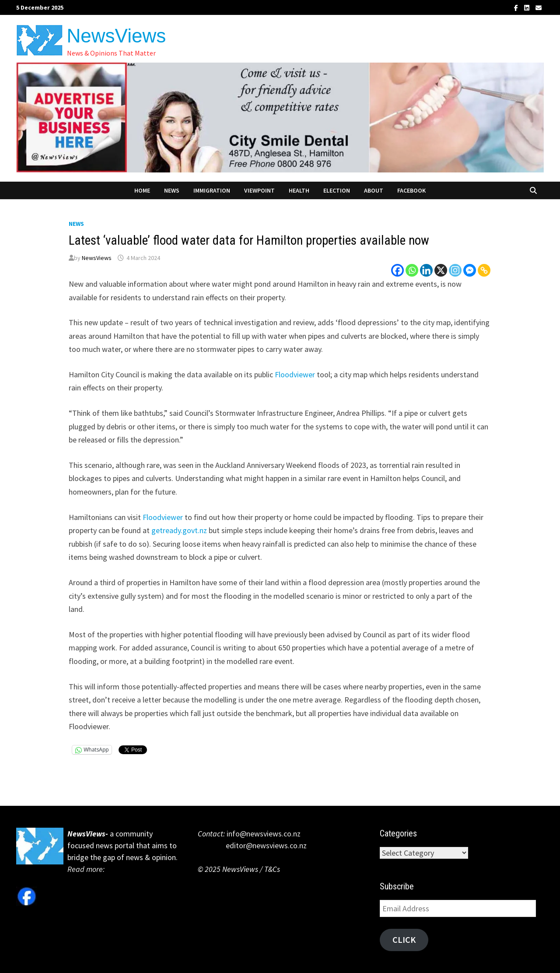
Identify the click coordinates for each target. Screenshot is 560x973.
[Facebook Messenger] (470, 270)
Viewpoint (259, 190)
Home (142, 190)
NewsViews (117, 36)
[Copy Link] (484, 270)
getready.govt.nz (179, 530)
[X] (441, 270)
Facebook (411, 190)
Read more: (87, 869)
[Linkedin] (426, 270)
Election (337, 190)
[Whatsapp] (412, 270)
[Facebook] (397, 270)
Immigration (212, 190)
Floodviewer (295, 374)
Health (299, 190)
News (172, 190)
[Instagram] (455, 270)
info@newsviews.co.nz (263, 834)
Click (404, 940)
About (374, 190)
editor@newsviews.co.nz (252, 845)
